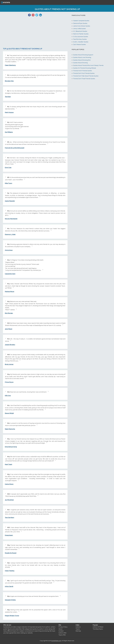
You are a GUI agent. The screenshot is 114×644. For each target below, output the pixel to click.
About (60, 629)
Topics (78, 629)
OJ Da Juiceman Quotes (81, 37)
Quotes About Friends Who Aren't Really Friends (88, 65)
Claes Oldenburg (10, 65)
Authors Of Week (98, 627)
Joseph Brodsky (10, 345)
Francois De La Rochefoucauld (15, 148)
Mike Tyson (8, 183)
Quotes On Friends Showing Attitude (85, 68)
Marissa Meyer (10, 291)
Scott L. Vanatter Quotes (81, 42)
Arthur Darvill (9, 586)
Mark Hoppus (9, 112)
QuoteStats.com (56, 641)
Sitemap (78, 631)
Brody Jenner (9, 364)
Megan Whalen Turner (12, 616)
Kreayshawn (9, 535)
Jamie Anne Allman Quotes (82, 26)
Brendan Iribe (9, 81)
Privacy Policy (63, 627)
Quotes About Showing (80, 63)
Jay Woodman (9, 500)
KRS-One (8, 396)
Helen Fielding (10, 571)
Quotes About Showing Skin (82, 60)
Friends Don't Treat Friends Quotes (84, 79)
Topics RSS (62, 635)
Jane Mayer (9, 329)
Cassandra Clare (10, 274)
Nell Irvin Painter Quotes (81, 34)
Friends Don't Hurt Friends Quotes (84, 73)
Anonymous (9, 250)
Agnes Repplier (10, 201)
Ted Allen (8, 97)
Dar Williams (9, 132)
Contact (61, 631)
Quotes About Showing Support (83, 55)
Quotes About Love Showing (82, 57)
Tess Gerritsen (9, 517)
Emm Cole (8, 168)
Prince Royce (9, 382)
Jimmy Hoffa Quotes (79, 29)
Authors (78, 627)
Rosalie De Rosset (11, 553)
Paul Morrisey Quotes (80, 39)
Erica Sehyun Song (11, 447)
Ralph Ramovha (10, 429)
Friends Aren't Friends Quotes (83, 71)
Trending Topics (98, 629)
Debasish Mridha (10, 600)
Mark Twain (8, 464)
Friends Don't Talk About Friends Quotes (86, 76)
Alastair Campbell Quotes (81, 21)
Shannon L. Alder (10, 234)
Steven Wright (9, 413)
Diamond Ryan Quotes (80, 23)
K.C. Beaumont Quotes (80, 31)
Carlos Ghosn (9, 484)
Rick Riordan (9, 313)
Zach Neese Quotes (79, 44)
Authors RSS (62, 633)
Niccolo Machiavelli (11, 219)
